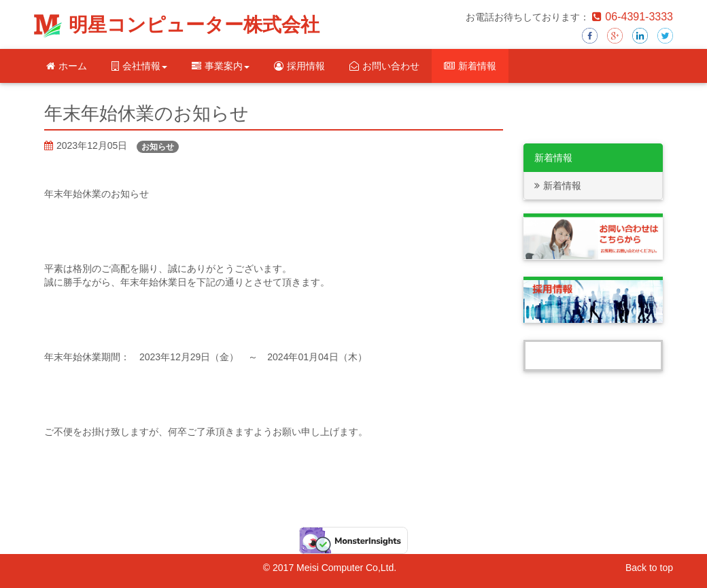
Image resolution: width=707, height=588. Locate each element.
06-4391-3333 (633, 17)
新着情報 (470, 66)
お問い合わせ (384, 66)
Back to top (649, 568)
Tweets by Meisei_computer (593, 356)
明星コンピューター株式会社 (194, 25)
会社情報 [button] (139, 66)
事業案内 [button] (221, 66)
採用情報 (299, 66)
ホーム (67, 66)
